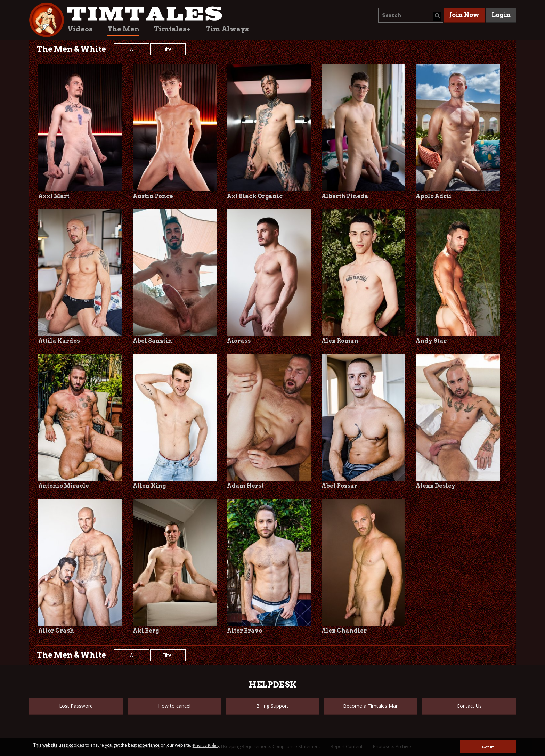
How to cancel (174, 706)
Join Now (464, 15)
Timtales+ (172, 29)
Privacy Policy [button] (206, 745)
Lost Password (76, 706)
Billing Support (272, 706)
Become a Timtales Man (371, 706)
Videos (80, 29)
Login (501, 15)
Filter (168, 49)
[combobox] (411, 15)
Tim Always (227, 29)
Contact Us (469, 706)
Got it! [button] (488, 747)
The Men (123, 29)
